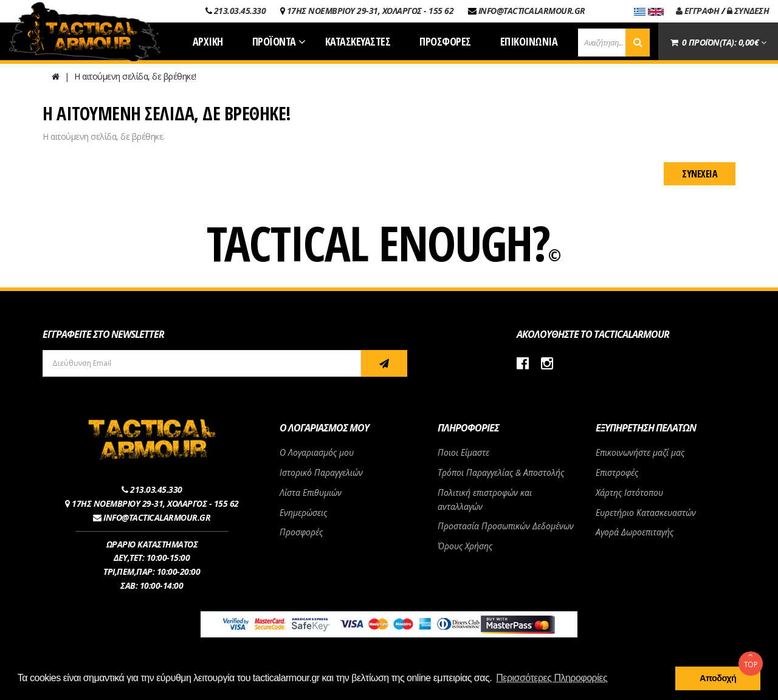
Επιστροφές (617, 472)
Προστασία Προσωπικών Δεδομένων (506, 526)
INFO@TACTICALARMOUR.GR (532, 11)
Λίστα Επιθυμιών (311, 492)
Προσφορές (301, 532)
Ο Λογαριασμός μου (317, 452)
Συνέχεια (700, 174)
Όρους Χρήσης (465, 546)
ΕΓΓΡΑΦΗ (698, 11)
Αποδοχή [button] (718, 678)
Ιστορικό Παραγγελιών (321, 472)
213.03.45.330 (240, 11)
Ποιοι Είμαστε (463, 452)
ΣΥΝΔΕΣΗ (748, 11)
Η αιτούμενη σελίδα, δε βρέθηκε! (135, 76)
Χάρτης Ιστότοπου (629, 492)
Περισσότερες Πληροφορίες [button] (552, 678)
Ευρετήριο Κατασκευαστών (646, 513)
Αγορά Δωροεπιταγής (635, 532)
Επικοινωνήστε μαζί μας (640, 452)
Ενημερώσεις (303, 513)
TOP (751, 661)
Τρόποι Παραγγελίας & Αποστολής (501, 472)
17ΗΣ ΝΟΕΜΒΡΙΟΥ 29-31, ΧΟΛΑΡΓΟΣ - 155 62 (370, 11)
